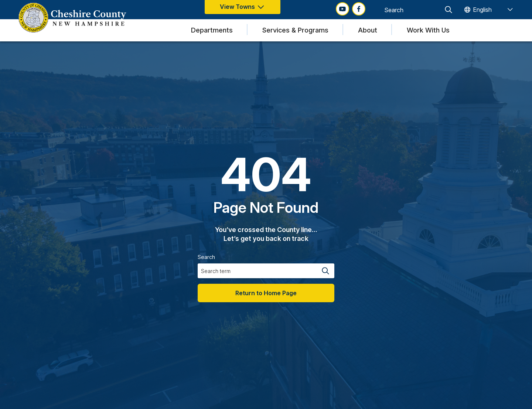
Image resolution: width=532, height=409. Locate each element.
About (368, 30)
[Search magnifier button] (449, 10)
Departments (212, 30)
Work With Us (428, 30)
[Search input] (412, 10)
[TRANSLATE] (488, 10)
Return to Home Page (266, 293)
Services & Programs (295, 30)
